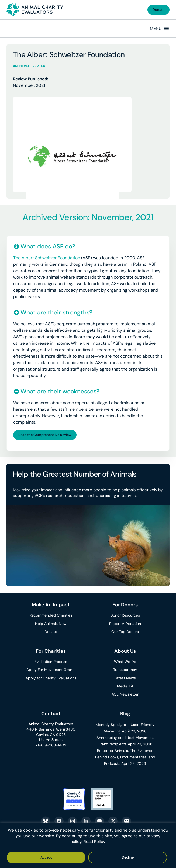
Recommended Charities (51, 615)
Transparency (125, 670)
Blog (125, 714)
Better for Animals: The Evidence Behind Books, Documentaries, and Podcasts (125, 757)
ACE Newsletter (125, 694)
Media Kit (125, 686)
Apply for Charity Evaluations (51, 678)
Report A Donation (125, 624)
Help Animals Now (51, 624)
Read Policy (94, 842)
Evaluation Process (51, 662)
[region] (88, 845)
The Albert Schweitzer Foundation (47, 258)
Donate (158, 10)
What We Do (125, 662)
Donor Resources (125, 615)
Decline (128, 857)
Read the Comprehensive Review (45, 435)
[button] (156, 29)
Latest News (125, 678)
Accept (46, 857)
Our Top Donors (125, 632)
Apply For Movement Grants (51, 670)
